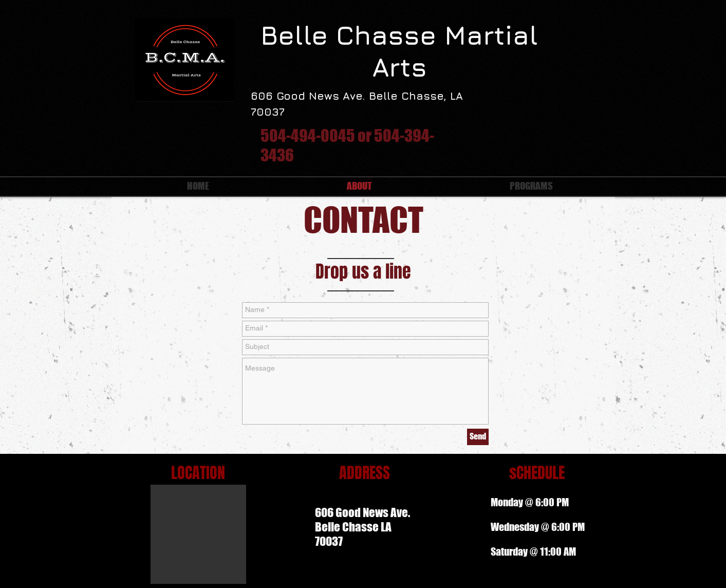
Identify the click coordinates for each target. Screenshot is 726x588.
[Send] (478, 437)
